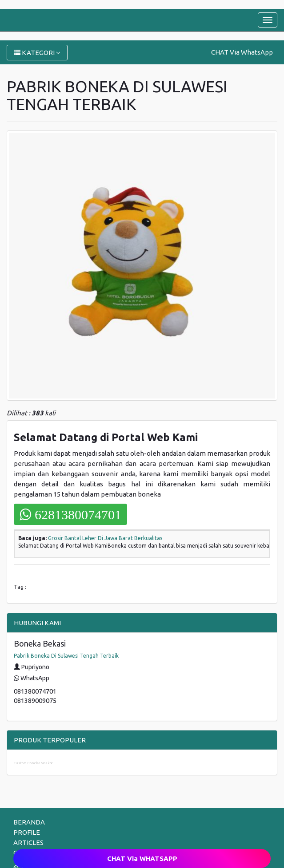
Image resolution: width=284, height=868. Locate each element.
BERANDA (29, 822)
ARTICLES (28, 842)
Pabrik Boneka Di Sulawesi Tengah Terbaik (66, 656)
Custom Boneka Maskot (33, 763)
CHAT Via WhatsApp (242, 52)
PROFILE (27, 832)
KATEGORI (37, 53)
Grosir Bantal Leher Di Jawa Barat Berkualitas (105, 538)
